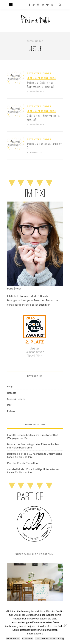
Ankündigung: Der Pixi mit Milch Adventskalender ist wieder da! (41, 85)
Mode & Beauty (16, 399)
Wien (10, 386)
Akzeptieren (13, 638)
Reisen (11, 411)
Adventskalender (39, 73)
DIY (9, 405)
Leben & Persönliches (41, 78)
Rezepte (12, 393)
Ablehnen (27, 638)
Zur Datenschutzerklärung (49, 638)
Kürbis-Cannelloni (28, 463)
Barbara (12, 454)
